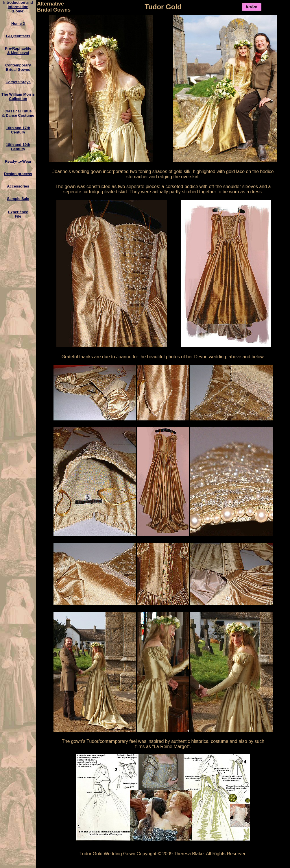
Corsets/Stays (18, 82)
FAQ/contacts (18, 36)
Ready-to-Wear (18, 161)
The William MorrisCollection (18, 97)
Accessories (18, 186)
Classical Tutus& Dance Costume (18, 113)
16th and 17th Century (18, 130)
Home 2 (18, 24)
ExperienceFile (18, 214)
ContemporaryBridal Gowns (18, 67)
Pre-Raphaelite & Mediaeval (18, 51)
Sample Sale (18, 199)
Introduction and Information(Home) (18, 7)
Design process (18, 174)
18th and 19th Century (18, 147)
